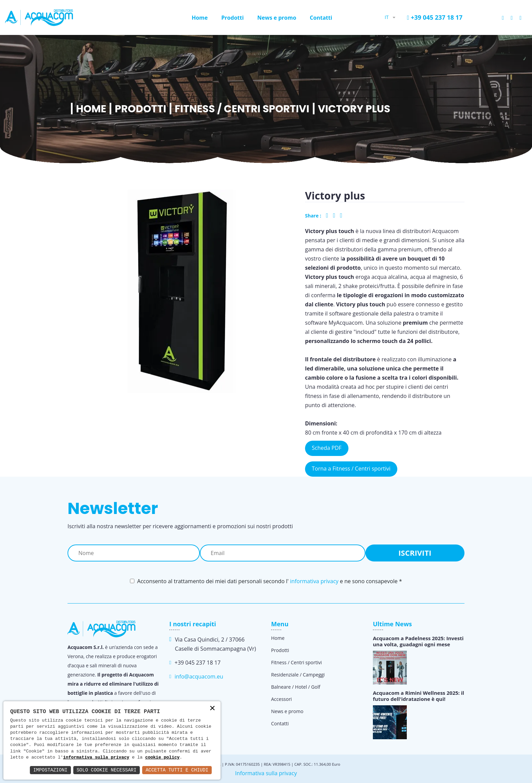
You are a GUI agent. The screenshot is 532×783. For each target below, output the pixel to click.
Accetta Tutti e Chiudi (177, 770)
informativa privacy (314, 581)
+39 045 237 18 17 (435, 17)
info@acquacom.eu (199, 676)
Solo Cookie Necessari (107, 770)
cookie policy (162, 758)
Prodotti (232, 18)
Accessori (281, 699)
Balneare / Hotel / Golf (296, 687)
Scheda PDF (327, 448)
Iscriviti (415, 553)
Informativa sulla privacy (266, 773)
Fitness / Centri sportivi (242, 109)
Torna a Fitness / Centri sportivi (351, 469)
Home (200, 18)
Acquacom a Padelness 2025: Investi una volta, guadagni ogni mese (418, 641)
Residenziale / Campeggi (298, 675)
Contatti (321, 18)
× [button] (212, 709)
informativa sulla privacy (96, 758)
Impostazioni (50, 770)
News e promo (277, 18)
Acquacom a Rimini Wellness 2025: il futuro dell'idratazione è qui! (419, 696)
